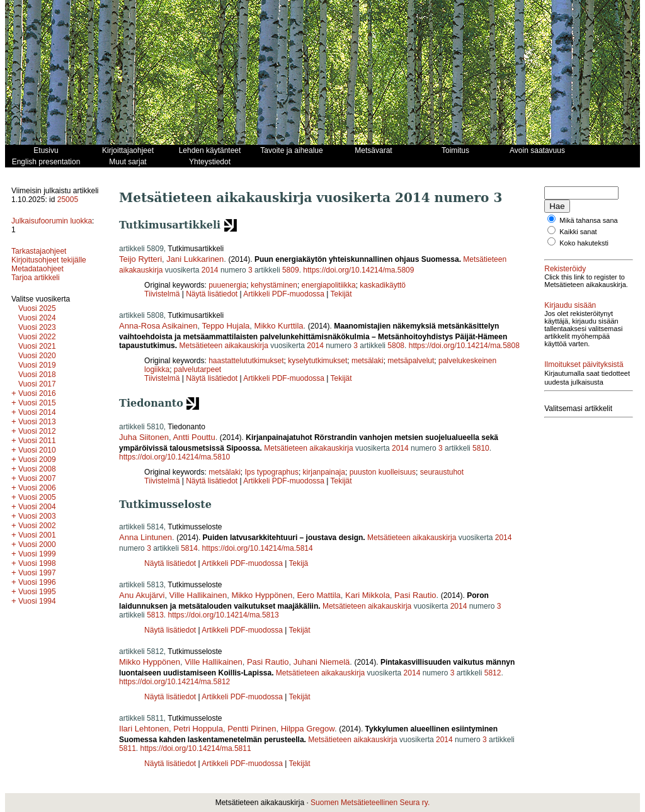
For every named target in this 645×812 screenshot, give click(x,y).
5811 (128, 748)
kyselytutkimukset (317, 361)
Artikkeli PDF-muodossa (284, 294)
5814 (189, 548)
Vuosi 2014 (37, 412)
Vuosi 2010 (37, 450)
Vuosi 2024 (37, 318)
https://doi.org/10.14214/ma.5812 (174, 682)
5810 (481, 448)
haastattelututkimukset (246, 361)
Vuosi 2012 (37, 431)
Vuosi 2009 (37, 460)
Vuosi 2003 (37, 516)
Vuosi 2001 (37, 535)
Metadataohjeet (37, 269)
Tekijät (341, 294)
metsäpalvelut (411, 361)
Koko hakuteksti (584, 243)
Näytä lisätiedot (213, 294)
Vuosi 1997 (37, 573)
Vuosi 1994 (37, 601)
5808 (396, 346)
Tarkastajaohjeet (39, 251)
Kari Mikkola (368, 595)
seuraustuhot (442, 472)
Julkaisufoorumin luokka (52, 221)
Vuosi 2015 (37, 403)
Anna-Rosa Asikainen (158, 326)
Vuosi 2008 (37, 469)
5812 (493, 673)
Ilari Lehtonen (144, 729)
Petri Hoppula (198, 729)
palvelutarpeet (197, 369)
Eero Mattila (318, 595)
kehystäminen (274, 285)
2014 (210, 270)
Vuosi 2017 (37, 384)
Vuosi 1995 (37, 592)
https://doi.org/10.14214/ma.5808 (464, 346)
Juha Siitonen (144, 437)
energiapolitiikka (329, 285)
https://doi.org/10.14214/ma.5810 (174, 457)
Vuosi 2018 (37, 375)
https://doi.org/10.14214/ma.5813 (224, 615)
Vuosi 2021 (37, 346)
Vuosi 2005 (37, 497)
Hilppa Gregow (308, 729)
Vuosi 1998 (37, 563)
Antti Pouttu (194, 437)
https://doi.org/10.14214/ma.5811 (195, 748)
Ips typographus (272, 472)
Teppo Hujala (225, 326)
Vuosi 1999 (37, 554)
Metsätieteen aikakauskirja (223, 346)
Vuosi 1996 (37, 582)
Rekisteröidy (565, 269)
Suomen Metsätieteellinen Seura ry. (370, 803)
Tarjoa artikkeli (36, 278)
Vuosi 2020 (37, 356)
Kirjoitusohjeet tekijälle (49, 260)
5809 (291, 270)
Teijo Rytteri (140, 259)
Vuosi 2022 (37, 337)
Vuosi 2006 (37, 488)
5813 (155, 615)
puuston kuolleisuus (383, 472)
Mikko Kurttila (279, 326)
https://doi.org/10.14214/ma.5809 (358, 270)
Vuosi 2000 (37, 544)
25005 (68, 200)
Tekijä (299, 563)
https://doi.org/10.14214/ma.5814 (258, 548)
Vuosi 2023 (37, 327)
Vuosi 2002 (37, 526)
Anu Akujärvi (142, 595)
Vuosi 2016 (37, 393)
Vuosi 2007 (37, 478)
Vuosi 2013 (37, 422)
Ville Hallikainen (198, 595)
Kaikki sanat (578, 232)
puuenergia (227, 285)
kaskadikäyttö (383, 285)
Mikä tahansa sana (588, 220)
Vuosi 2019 (37, 365)
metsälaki (368, 361)
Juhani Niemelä (322, 662)
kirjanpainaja (324, 472)
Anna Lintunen (146, 537)
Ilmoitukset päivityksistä (584, 364)
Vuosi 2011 (37, 441)
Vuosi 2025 (37, 308)
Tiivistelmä (162, 294)
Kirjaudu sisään (570, 305)
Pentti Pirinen (252, 729)
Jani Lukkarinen (195, 259)
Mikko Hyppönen (262, 595)
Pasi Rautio (415, 595)
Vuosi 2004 (37, 507)
